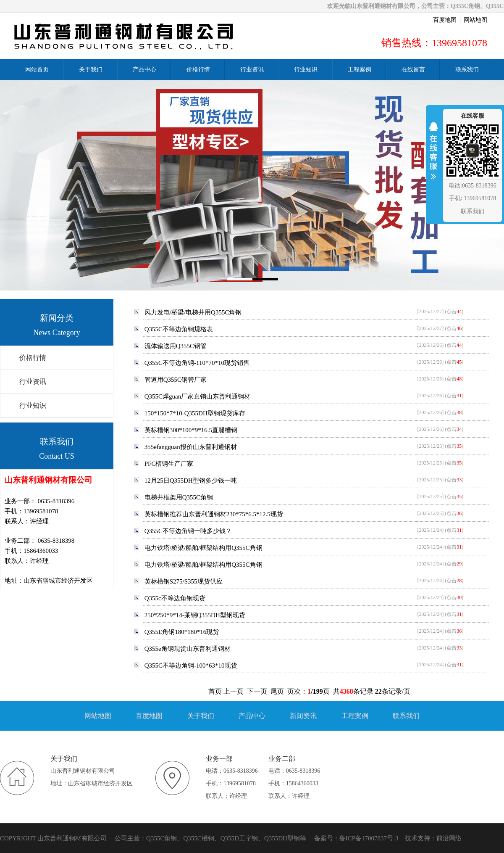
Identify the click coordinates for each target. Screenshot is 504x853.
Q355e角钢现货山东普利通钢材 (188, 649)
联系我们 (406, 716)
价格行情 (33, 358)
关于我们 (201, 716)
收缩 (433, 156)
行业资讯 (33, 382)
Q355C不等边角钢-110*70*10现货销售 (197, 363)
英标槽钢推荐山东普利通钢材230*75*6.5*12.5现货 (214, 514)
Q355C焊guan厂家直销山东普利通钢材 (198, 396)
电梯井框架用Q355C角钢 (179, 497)
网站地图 (475, 20)
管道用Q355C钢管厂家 (176, 380)
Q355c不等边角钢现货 (175, 598)
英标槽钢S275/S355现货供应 (184, 581)
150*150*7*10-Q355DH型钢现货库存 (195, 413)
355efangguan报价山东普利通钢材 (191, 447)
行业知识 (33, 405)
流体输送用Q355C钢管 (176, 346)
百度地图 (445, 20)
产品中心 (252, 716)
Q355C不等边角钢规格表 (179, 329)
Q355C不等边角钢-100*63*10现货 (191, 665)
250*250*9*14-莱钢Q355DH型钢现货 (195, 615)
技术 (411, 838)
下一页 (257, 691)
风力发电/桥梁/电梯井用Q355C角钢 (193, 312)
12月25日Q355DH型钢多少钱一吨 (191, 481)
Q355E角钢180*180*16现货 (182, 632)
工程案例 (355, 716)
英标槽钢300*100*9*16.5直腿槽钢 (191, 430)
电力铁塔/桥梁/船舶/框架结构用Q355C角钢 (203, 548)
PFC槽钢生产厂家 (169, 464)
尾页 (277, 691)
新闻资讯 (303, 716)
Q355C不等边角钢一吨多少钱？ (188, 531)
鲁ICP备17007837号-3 (369, 838)
